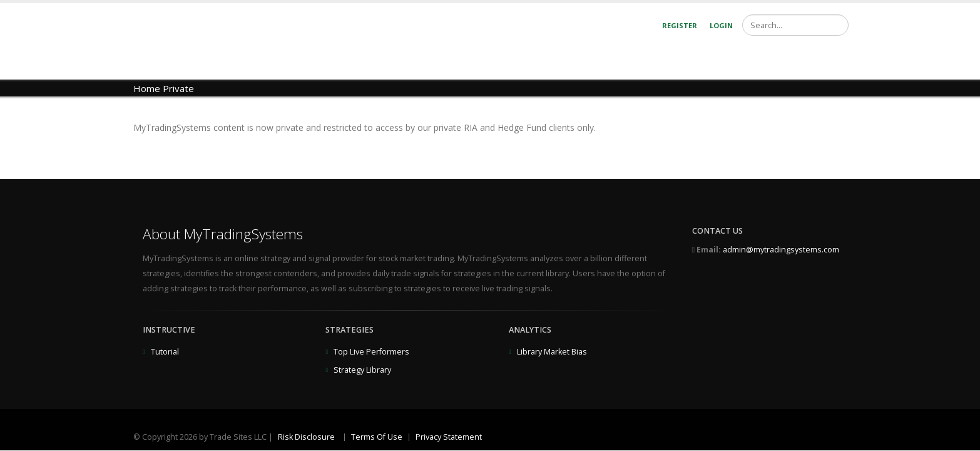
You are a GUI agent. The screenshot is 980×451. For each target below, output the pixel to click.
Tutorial (165, 352)
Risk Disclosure (306, 437)
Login (721, 25)
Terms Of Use (377, 437)
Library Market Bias (552, 352)
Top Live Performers (371, 352)
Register (680, 25)
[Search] (795, 25)
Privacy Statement (449, 437)
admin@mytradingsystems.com (781, 250)
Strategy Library (362, 370)
